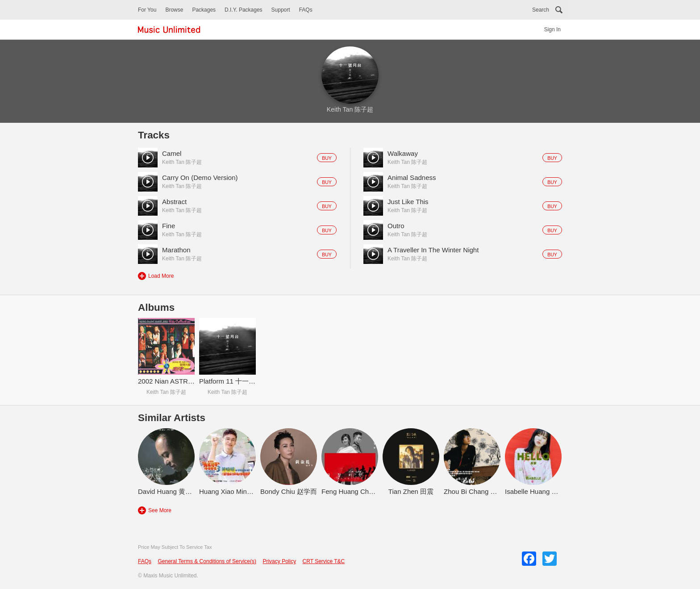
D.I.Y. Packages (244, 10)
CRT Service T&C (324, 561)
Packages (204, 10)
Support (281, 10)
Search (541, 10)
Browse (174, 10)
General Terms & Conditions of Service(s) (207, 561)
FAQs (306, 10)
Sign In (552, 29)
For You (147, 10)
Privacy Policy (279, 561)
